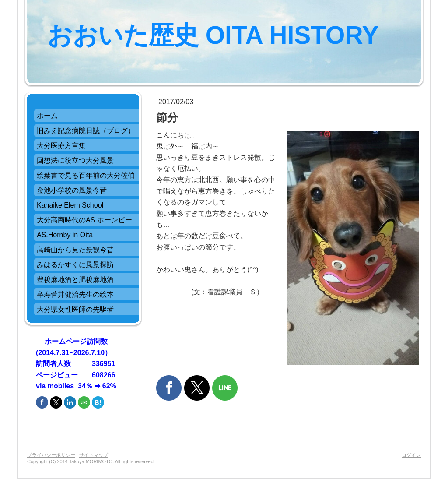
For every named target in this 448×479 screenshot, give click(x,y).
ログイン (411, 455)
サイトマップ (94, 455)
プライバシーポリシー (51, 455)
